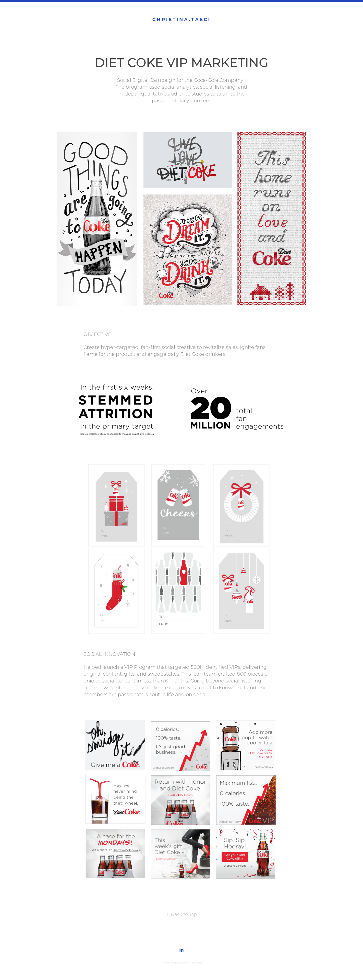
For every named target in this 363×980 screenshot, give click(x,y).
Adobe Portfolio (190, 963)
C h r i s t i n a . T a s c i (182, 19)
